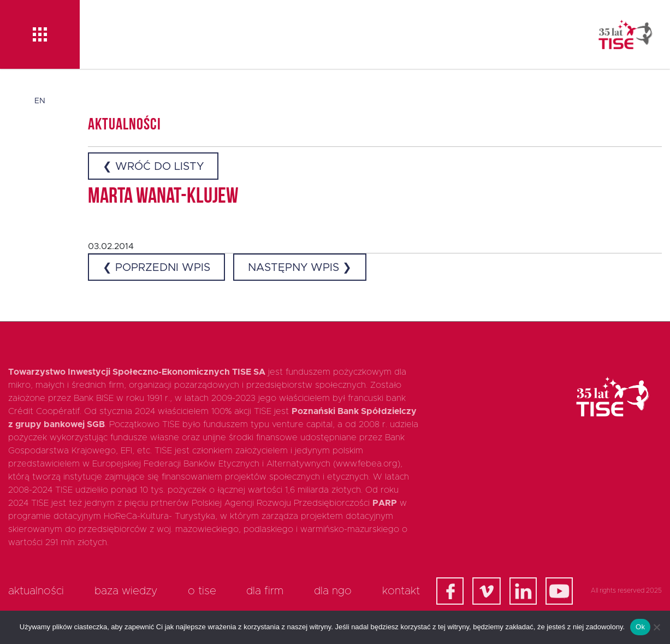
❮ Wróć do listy (153, 167)
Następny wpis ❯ (300, 268)
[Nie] (656, 627)
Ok (640, 627)
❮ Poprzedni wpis (156, 268)
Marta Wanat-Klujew (163, 197)
